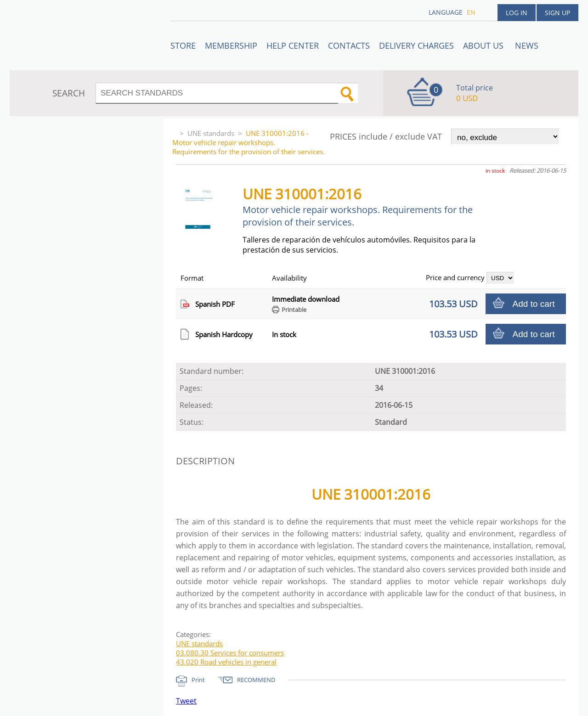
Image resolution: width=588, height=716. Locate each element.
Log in (517, 13)
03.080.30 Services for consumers (230, 653)
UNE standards (211, 133)
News (527, 45)
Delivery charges (416, 45)
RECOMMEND (256, 680)
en (471, 12)
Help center (293, 45)
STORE (183, 45)
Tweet (186, 701)
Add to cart (534, 304)
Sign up (557, 13)
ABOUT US (484, 45)
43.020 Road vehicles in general (226, 662)
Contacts (349, 45)
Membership (231, 45)
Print (198, 680)
